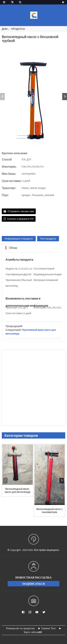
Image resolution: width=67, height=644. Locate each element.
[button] (65, 97)
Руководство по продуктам (20, 628)
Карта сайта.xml (33, 632)
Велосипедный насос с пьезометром (50, 511)
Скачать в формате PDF (20, 219)
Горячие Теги (49, 628)
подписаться (33, 584)
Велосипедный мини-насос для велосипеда (18, 490)
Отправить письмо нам (21, 211)
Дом (5, 29)
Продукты (18, 29)
